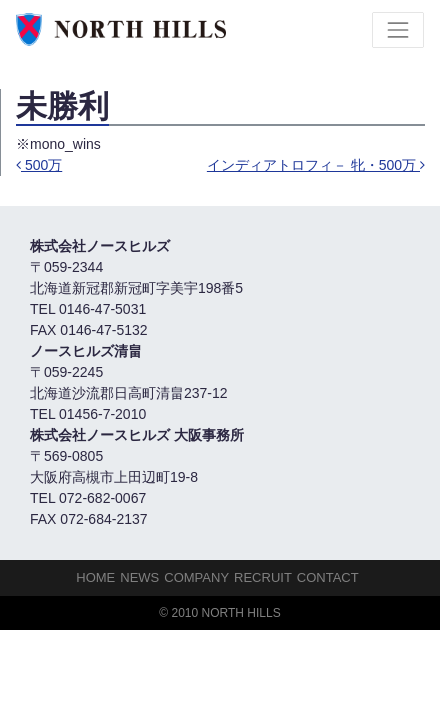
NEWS (139, 577)
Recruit (263, 577)
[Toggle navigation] (398, 30)
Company (196, 577)
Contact (328, 577)
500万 (39, 165)
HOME (95, 577)
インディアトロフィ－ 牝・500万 (316, 165)
